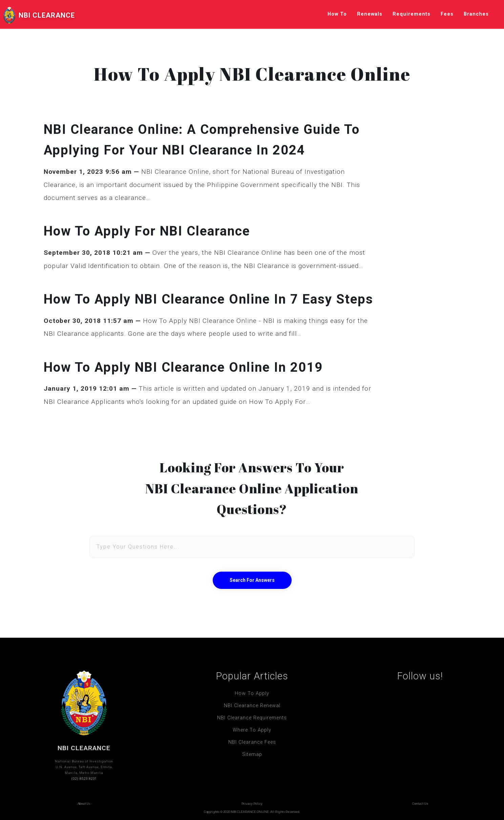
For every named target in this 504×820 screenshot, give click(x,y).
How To (337, 14)
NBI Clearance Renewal (252, 706)
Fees (447, 14)
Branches (476, 14)
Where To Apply (252, 730)
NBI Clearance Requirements (252, 718)
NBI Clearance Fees (252, 742)
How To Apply (252, 693)
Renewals (370, 14)
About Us (84, 804)
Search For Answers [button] (252, 580)
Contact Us (420, 804)
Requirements (412, 14)
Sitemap (252, 754)
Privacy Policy (252, 804)
